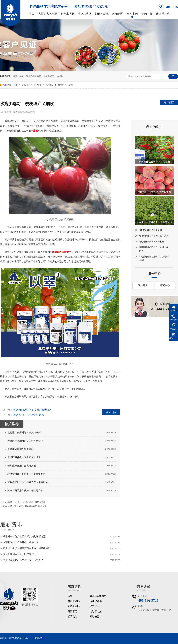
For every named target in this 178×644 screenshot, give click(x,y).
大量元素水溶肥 (48, 14)
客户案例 (132, 14)
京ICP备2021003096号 (19, 638)
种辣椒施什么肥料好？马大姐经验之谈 (154, 162)
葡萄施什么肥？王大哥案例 (22, 466)
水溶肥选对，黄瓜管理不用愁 (28, 415)
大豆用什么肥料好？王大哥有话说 (25, 441)
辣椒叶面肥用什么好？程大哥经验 (25, 490)
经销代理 (118, 14)
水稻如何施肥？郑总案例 (20, 449)
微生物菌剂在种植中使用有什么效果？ (23, 560)
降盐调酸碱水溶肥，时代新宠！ (20, 554)
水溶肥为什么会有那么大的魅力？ (21, 542)
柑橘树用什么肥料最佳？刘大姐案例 (26, 474)
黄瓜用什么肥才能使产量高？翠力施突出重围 (27, 548)
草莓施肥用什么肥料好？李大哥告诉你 (28, 482)
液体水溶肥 (85, 14)
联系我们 (72, 617)
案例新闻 (72, 611)
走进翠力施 (163, 14)
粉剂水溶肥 (67, 14)
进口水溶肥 (40, 502)
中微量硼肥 (49, 76)
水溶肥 (18, 502)
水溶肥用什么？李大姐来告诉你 (24, 457)
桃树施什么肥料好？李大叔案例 (24, 433)
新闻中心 (147, 14)
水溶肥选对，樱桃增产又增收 (59, 85)
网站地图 (94, 617)
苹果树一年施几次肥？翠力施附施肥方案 (24, 536)
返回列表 (169, 102)
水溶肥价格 (28, 502)
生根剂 (60, 76)
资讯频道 (26, 85)
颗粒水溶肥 (102, 14)
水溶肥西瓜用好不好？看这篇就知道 (32, 410)
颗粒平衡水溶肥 (34, 76)
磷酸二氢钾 (18, 76)
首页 (32, 14)
